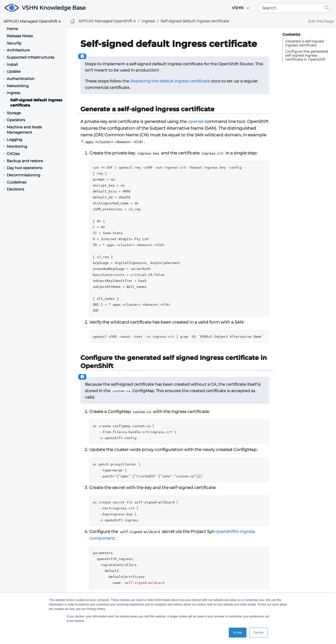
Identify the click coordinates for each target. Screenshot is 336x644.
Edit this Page (321, 21)
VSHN (238, 8)
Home (12, 29)
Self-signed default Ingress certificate (195, 21)
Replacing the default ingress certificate (170, 81)
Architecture (18, 50)
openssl (196, 121)
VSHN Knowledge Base (54, 8)
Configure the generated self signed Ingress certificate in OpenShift (306, 55)
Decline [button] (259, 633)
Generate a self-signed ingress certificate (304, 43)
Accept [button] (238, 633)
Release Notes (20, 36)
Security (14, 43)
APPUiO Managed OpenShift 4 (32, 21)
